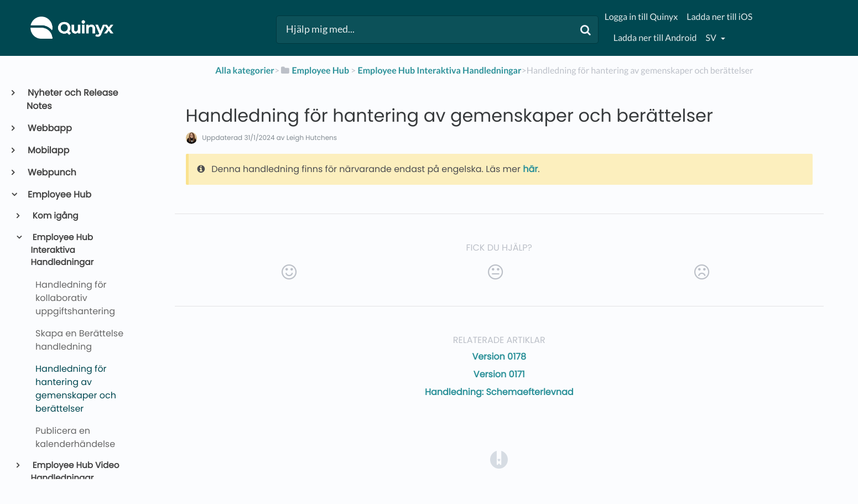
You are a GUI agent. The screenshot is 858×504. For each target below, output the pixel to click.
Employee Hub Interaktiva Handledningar (63, 250)
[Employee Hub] (314, 71)
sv (711, 38)
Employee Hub (59, 194)
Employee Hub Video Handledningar (75, 472)
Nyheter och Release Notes (72, 99)
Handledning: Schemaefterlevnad (499, 392)
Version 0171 (499, 374)
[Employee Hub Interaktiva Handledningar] (439, 71)
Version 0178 (499, 357)
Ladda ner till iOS (719, 17)
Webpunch (51, 172)
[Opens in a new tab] (499, 459)
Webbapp (49, 128)
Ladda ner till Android (655, 38)
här (530, 169)
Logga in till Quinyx (641, 17)
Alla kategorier (245, 71)
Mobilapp (48, 150)
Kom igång (55, 216)
